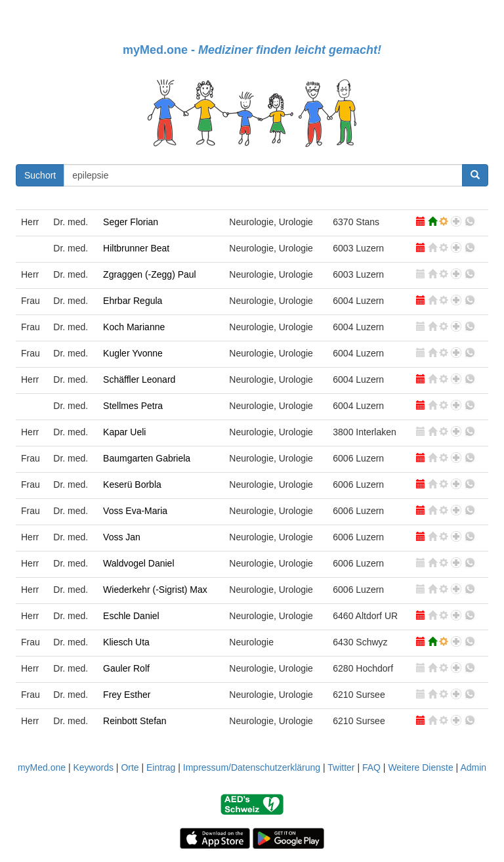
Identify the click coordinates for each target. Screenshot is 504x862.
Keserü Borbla (132, 485)
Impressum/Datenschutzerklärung (252, 767)
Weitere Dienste (420, 767)
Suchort (40, 175)
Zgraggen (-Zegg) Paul (150, 274)
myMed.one (42, 767)
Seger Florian (131, 222)
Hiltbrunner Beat (136, 248)
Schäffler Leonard (139, 379)
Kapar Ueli (124, 432)
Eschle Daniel (131, 616)
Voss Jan (122, 537)
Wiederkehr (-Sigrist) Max (155, 590)
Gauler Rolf (126, 668)
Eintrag (161, 767)
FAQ (371, 767)
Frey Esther (127, 695)
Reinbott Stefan (135, 721)
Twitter (341, 767)
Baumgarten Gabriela (147, 458)
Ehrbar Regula (133, 301)
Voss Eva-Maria (135, 511)
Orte (130, 767)
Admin (473, 767)
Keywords (93, 767)
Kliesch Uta (126, 642)
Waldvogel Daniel (138, 563)
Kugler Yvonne (133, 353)
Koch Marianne (134, 327)
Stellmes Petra (133, 406)
